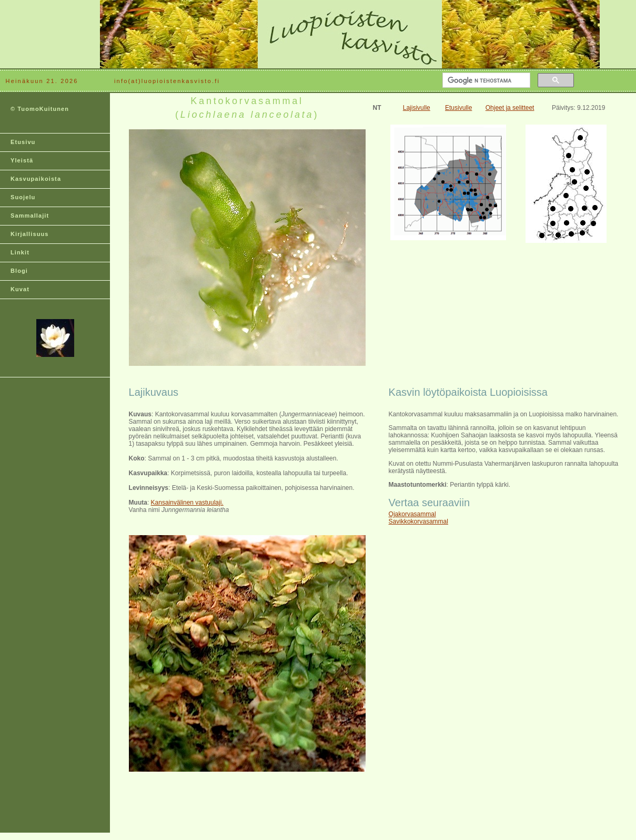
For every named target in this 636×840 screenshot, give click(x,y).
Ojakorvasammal (412, 514)
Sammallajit (30, 216)
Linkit (20, 252)
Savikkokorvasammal (418, 521)
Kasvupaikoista (36, 179)
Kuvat (20, 289)
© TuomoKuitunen (40, 109)
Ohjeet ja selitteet (510, 108)
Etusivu (23, 142)
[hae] (485, 80)
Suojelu (23, 197)
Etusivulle (458, 108)
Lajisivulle (417, 108)
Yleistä (22, 160)
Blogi (19, 271)
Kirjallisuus (30, 234)
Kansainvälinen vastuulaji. (187, 503)
